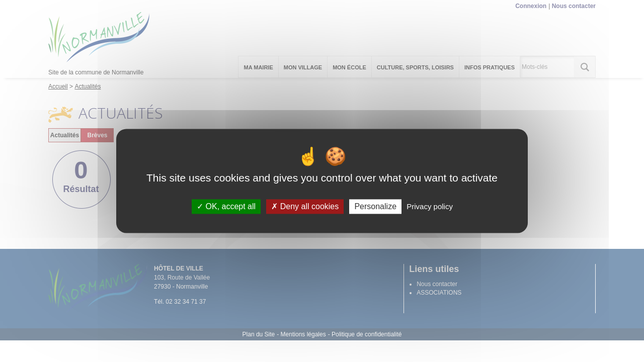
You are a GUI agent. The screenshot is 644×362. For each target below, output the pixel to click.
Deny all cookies (305, 206)
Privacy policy (430, 206)
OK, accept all (226, 206)
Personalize (375, 206)
